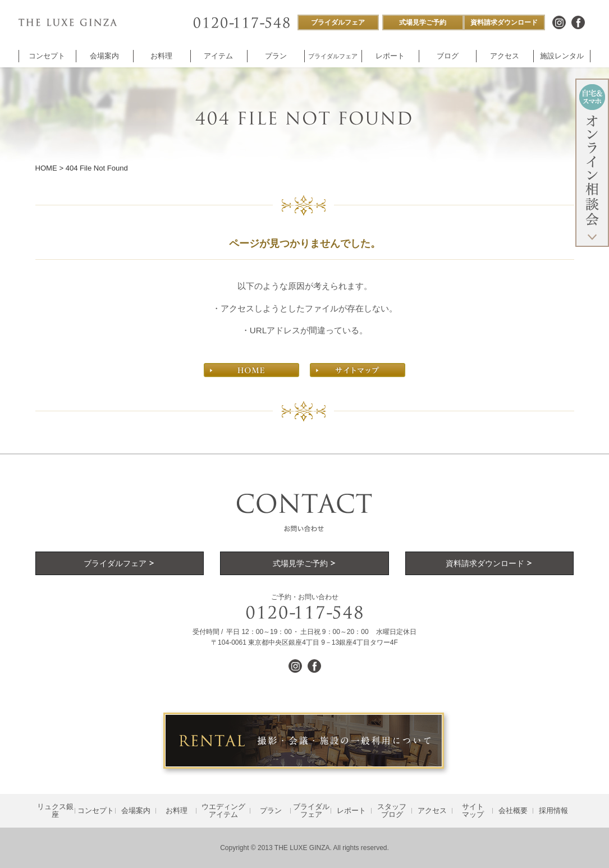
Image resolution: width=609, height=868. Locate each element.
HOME (46, 168)
